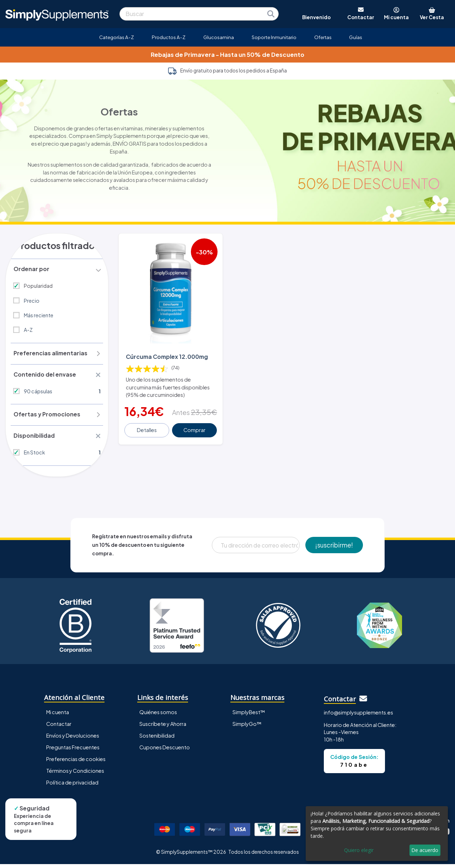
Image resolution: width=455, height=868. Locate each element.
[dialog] (377, 834)
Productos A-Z (169, 37)
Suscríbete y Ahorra (163, 727)
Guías (356, 37)
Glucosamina (219, 37)
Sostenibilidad (157, 739)
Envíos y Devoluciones (73, 739)
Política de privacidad (72, 786)
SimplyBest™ (249, 716)
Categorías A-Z (117, 37)
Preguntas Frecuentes (73, 751)
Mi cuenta (58, 716)
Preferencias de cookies (76, 762)
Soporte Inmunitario (274, 37)
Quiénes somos (158, 716)
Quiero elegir (359, 850)
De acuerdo (425, 850)
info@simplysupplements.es (358, 716)
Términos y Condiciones (75, 774)
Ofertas (323, 37)
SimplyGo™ (247, 727)
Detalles (147, 429)
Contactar (59, 727)
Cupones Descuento (165, 751)
